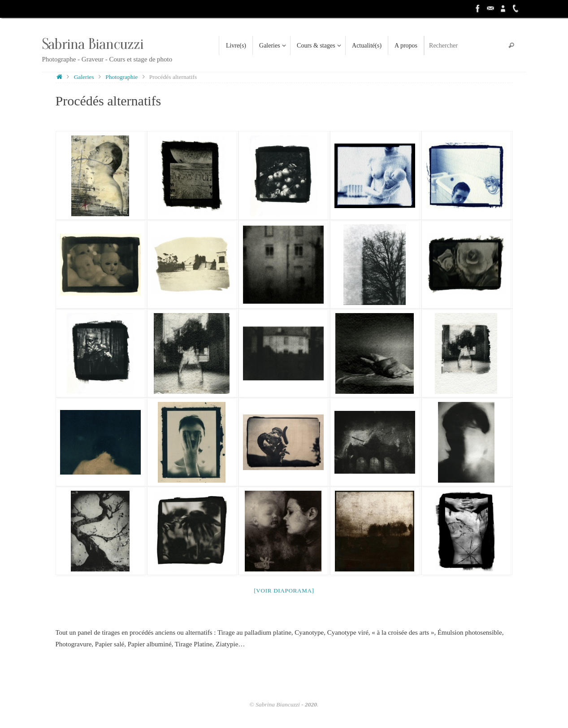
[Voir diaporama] (284, 591)
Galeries (84, 77)
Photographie (121, 77)
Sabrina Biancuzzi (93, 44)
